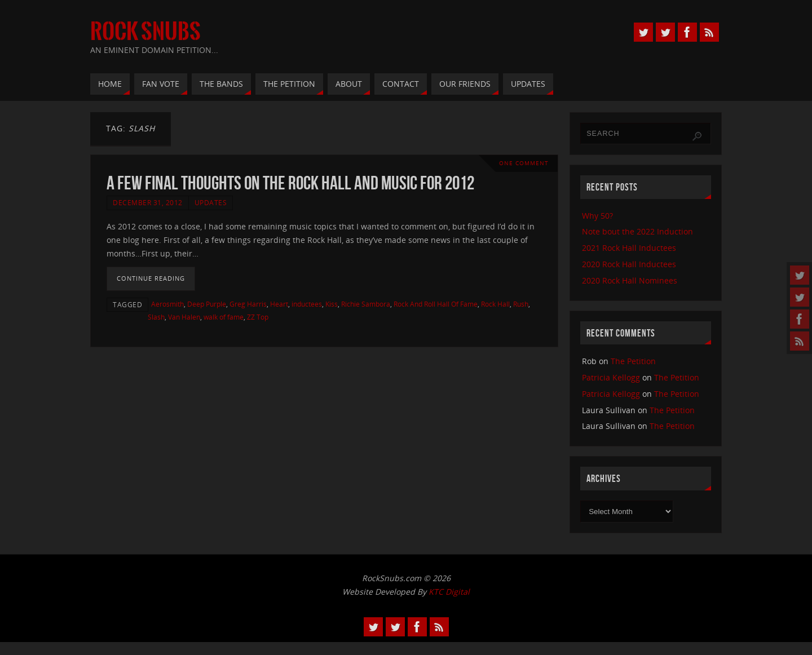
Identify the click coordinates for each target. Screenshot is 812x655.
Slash (156, 317)
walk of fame (224, 317)
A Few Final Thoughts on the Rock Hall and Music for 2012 (290, 183)
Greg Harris (248, 304)
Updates (211, 202)
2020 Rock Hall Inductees (629, 264)
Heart (279, 304)
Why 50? (597, 216)
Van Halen (184, 317)
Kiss (332, 304)
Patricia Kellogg (611, 377)
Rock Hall (495, 304)
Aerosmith (167, 304)
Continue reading (151, 278)
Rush (521, 304)
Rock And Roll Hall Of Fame (436, 304)
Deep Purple (207, 304)
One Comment (524, 163)
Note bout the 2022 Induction (637, 231)
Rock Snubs (145, 32)
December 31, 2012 (148, 202)
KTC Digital (449, 592)
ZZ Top (258, 317)
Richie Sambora (366, 304)
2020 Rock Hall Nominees (630, 280)
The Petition (633, 361)
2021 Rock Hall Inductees (629, 248)
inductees (307, 304)
